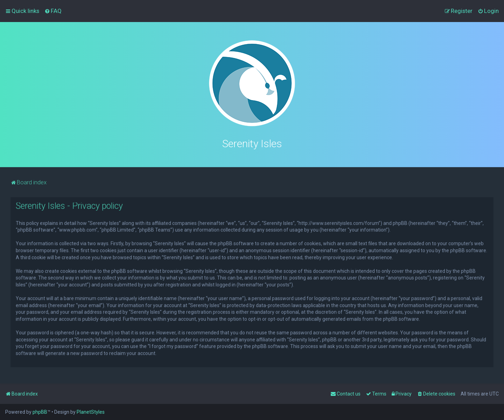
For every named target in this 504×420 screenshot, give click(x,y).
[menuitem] (53, 10)
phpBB (40, 412)
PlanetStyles (91, 412)
